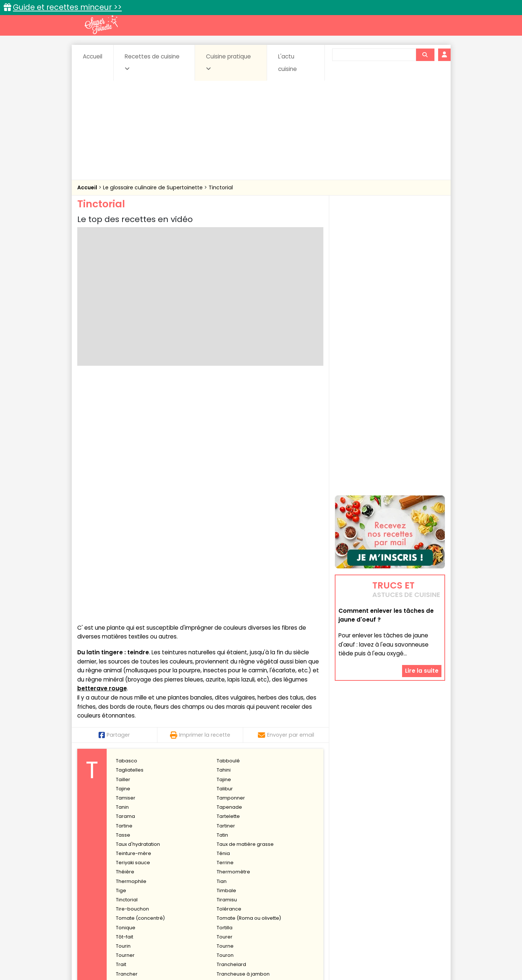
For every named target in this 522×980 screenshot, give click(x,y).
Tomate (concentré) (140, 679)
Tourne (225, 707)
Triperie (226, 753)
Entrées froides (245, 887)
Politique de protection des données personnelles (246, 958)
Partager (114, 496)
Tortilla (225, 689)
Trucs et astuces (364, 864)
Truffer (124, 791)
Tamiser (126, 559)
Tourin (123, 707)
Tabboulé (228, 522)
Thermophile (131, 642)
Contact (165, 951)
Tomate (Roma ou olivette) (249, 679)
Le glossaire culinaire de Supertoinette (154, 187)
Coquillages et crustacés (371, 880)
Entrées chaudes (195, 887)
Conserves (316, 880)
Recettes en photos (229, 864)
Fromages (287, 887)
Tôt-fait (125, 698)
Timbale (226, 652)
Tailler (123, 541)
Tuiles (123, 800)
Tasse (123, 596)
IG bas (319, 887)
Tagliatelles (130, 531)
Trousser (126, 772)
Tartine (124, 587)
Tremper (227, 744)
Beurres (176, 880)
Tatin (222, 596)
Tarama (125, 578)
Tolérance (229, 670)
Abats (97, 880)
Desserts (97, 887)
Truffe (223, 781)
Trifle (122, 753)
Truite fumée (232, 791)
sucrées (307, 894)
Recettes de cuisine (152, 62)
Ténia (223, 614)
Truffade (126, 781)
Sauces (219, 894)
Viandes (339, 894)
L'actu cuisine (287, 63)
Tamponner (231, 559)
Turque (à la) (131, 809)
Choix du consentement (347, 958)
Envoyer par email (286, 496)
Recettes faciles (161, 864)
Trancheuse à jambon (243, 735)
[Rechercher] (425, 55)
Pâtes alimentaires (114, 894)
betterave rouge (102, 450)
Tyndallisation (233, 809)
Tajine (224, 541)
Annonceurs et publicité (115, 951)
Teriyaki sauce (133, 624)
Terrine (225, 624)
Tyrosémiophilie (135, 818)
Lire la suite (422, 625)
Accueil (93, 56)
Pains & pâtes (416, 887)
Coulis (420, 880)
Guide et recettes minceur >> (67, 7)
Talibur (225, 550)
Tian (222, 642)
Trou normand (234, 763)
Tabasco (127, 522)
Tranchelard (231, 726)
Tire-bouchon (132, 670)
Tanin (122, 568)
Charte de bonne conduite (375, 951)
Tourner (125, 716)
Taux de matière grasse (245, 605)
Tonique (126, 689)
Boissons (209, 880)
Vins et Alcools (379, 894)
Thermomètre (233, 633)
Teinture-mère (134, 614)
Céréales (243, 880)
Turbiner (227, 800)
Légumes (350, 887)
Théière (125, 633)
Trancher (127, 735)
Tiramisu (227, 661)
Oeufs (381, 887)
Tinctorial (221, 187)
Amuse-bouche (136, 880)
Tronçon (126, 763)
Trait (121, 726)
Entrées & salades (141, 887)
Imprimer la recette (200, 496)
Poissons (159, 894)
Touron (225, 716)
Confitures (278, 880)
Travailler (127, 744)
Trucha (225, 772)
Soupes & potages (263, 894)
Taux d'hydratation (138, 605)
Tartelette (228, 578)
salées (190, 894)
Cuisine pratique (228, 62)
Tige (121, 652)
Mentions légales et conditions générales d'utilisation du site (259, 951)
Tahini (224, 531)
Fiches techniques (299, 864)
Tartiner (226, 587)
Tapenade (229, 568)
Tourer (225, 698)
